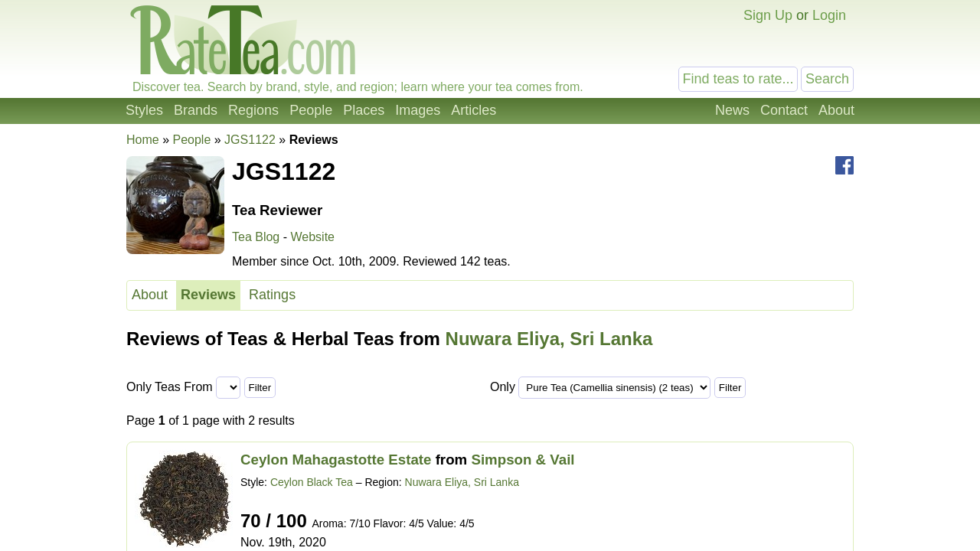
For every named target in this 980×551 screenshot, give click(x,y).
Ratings (272, 295)
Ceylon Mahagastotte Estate (336, 460)
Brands (196, 110)
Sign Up (768, 15)
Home (143, 140)
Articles (474, 110)
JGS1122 (250, 140)
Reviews (208, 295)
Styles (144, 110)
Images (418, 110)
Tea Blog (256, 237)
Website (312, 237)
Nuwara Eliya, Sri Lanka (549, 339)
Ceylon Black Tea (312, 482)
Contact (784, 110)
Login (829, 15)
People (311, 110)
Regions (253, 110)
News (732, 110)
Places (364, 110)
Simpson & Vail (523, 460)
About (836, 110)
